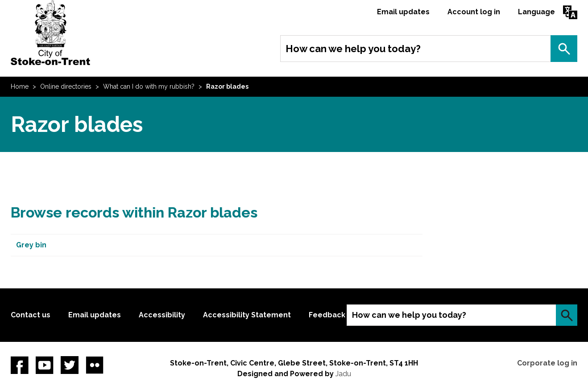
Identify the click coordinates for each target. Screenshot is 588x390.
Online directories (66, 86)
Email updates (403, 12)
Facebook (20, 365)
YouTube (45, 365)
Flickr (95, 365)
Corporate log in (547, 363)
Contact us (31, 315)
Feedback (327, 315)
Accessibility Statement (247, 315)
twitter (70, 365)
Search (564, 49)
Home (20, 86)
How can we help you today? (353, 49)
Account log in (474, 12)
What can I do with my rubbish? (149, 86)
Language (536, 12)
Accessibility (162, 315)
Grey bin (31, 245)
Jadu (343, 374)
